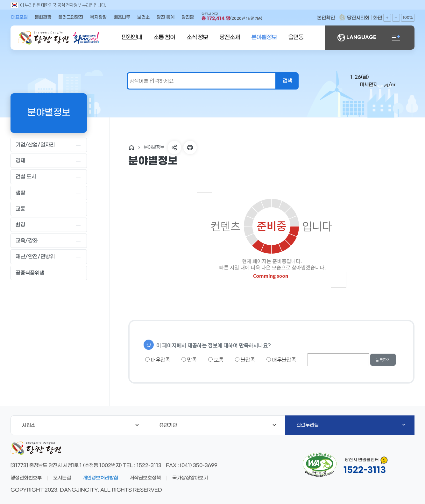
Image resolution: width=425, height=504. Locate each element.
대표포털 (19, 17)
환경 (49, 225)
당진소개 (230, 37)
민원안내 (132, 37)
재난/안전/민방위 (49, 257)
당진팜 (188, 17)
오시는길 (62, 478)
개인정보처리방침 (100, 478)
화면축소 (396, 18)
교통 (49, 209)
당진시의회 (358, 18)
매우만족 (158, 360)
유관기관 (218, 425)
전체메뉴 (396, 38)
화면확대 (387, 18)
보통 (216, 360)
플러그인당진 (71, 17)
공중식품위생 (49, 273)
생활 (49, 193)
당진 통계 (166, 17)
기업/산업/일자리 (49, 145)
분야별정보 (264, 37)
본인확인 (326, 18)
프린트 (190, 148)
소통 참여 (164, 37)
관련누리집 (351, 425)
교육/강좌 (49, 241)
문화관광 (43, 17)
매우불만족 (281, 360)
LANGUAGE (357, 38)
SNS (174, 148)
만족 (189, 360)
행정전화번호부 (26, 478)
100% (408, 18)
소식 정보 (197, 37)
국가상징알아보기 (190, 478)
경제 (49, 161)
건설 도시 (49, 177)
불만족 (245, 360)
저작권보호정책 (145, 478)
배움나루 (122, 17)
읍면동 (296, 37)
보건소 (143, 17)
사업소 (80, 425)
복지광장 (98, 17)
